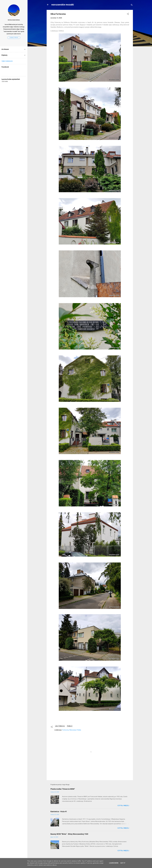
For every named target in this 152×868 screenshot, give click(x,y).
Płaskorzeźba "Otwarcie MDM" (63, 789)
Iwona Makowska (14, 20)
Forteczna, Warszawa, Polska (72, 730)
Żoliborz (70, 726)
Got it (123, 863)
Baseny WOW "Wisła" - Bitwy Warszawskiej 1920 (69, 834)
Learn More (114, 863)
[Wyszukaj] (132, 5)
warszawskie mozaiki (63, 5)
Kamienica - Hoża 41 (59, 811)
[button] (128, 14)
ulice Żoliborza (60, 726)
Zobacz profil (14, 38)
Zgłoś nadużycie (7, 61)
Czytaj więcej (123, 806)
